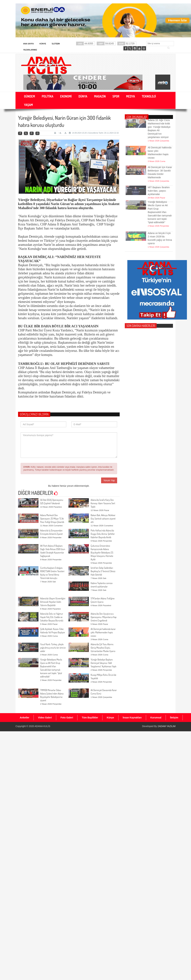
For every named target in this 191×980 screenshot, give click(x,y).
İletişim (56, 44)
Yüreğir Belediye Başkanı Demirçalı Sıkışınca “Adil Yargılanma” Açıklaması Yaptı (103, 663)
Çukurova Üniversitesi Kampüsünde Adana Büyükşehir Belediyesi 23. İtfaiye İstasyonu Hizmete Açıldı (102, 553)
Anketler (25, 718)
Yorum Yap (109, 480)
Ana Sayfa (28, 44)
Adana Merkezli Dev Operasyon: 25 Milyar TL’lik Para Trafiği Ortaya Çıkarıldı (52, 519)
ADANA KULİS (42, 726)
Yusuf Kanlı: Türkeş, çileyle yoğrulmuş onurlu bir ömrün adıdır (53, 648)
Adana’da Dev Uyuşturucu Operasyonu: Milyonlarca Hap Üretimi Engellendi (104, 617)
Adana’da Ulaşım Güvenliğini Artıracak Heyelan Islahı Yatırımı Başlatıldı (53, 602)
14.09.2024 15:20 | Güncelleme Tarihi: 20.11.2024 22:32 (94, 133)
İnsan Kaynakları (132, 718)
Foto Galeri (67, 718)
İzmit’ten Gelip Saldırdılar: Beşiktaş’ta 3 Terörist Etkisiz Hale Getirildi (103, 571)
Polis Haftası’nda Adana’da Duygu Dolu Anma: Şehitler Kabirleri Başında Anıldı (103, 534)
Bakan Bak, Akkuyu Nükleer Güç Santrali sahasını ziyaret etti (103, 519)
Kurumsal (156, 718)
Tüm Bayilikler (90, 718)
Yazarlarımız (30, 50)
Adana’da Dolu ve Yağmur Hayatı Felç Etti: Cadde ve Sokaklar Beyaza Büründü (52, 617)
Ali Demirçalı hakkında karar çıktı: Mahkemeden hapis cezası (103, 632)
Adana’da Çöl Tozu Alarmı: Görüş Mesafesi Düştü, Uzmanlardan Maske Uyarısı (103, 648)
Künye (43, 44)
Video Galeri (45, 718)
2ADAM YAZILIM (167, 726)
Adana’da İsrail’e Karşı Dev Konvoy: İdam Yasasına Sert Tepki (103, 503)
